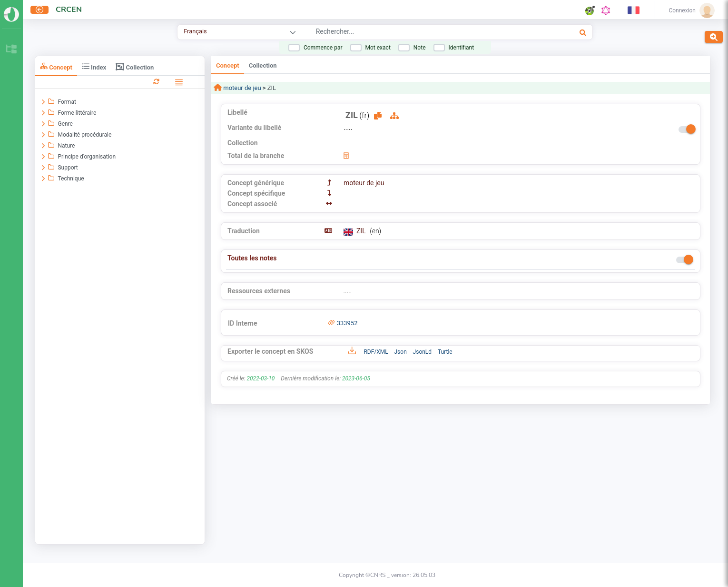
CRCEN (69, 10)
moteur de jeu (241, 88)
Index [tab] (94, 66)
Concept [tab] (56, 66)
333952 (347, 323)
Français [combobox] (195, 31)
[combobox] (416, 33)
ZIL (362, 231)
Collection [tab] (135, 67)
